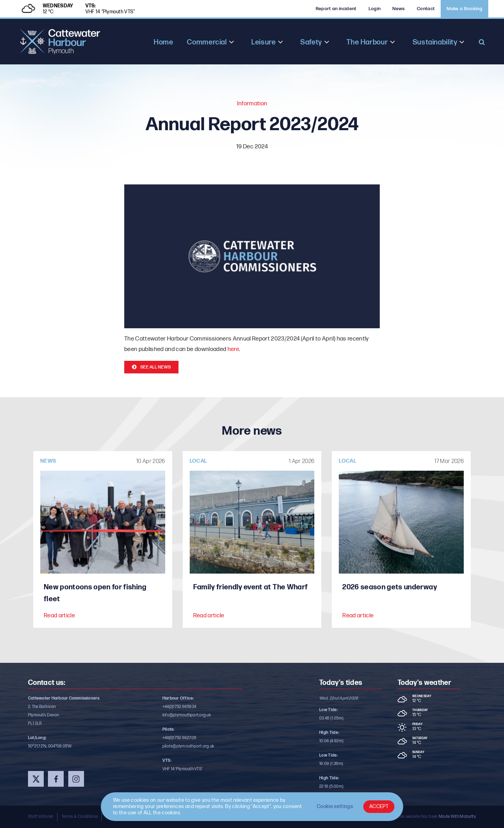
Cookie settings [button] (335, 806)
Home (163, 42)
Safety (311, 42)
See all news (156, 367)
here (233, 349)
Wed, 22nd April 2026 (339, 698)
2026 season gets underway (390, 587)
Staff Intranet (41, 817)
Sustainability (435, 42)
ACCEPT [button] (379, 806)
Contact (426, 9)
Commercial (207, 42)
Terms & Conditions (80, 817)
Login (375, 9)
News (398, 9)
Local (198, 461)
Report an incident (336, 9)
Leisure (263, 42)
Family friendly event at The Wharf (251, 587)
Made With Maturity (457, 817)
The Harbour (367, 42)
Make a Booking (464, 9)
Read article (59, 616)
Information (252, 104)
